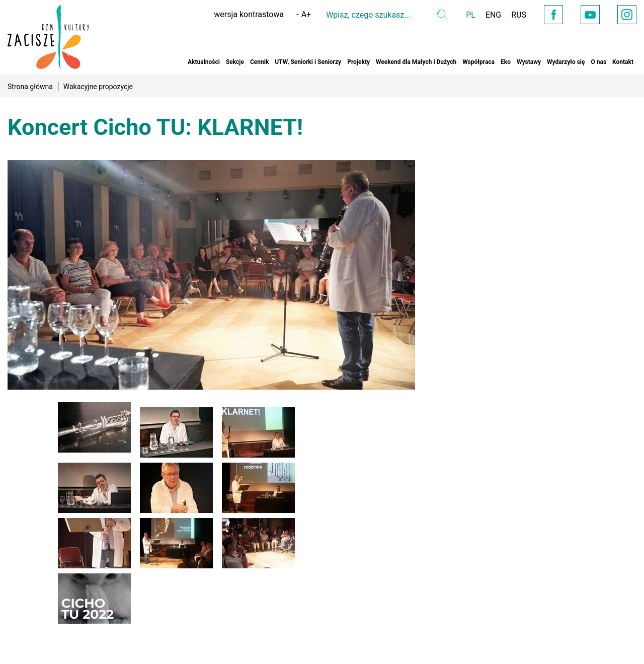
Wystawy (529, 62)
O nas (598, 62)
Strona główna (30, 87)
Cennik (259, 62)
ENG (493, 15)
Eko (506, 62)
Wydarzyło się (566, 62)
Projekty (358, 62)
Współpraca (478, 62)
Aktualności (204, 62)
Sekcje (235, 62)
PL (471, 15)
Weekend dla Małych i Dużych (416, 62)
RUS (519, 15)
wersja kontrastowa (249, 14)
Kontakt (623, 62)
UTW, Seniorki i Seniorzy (308, 62)
